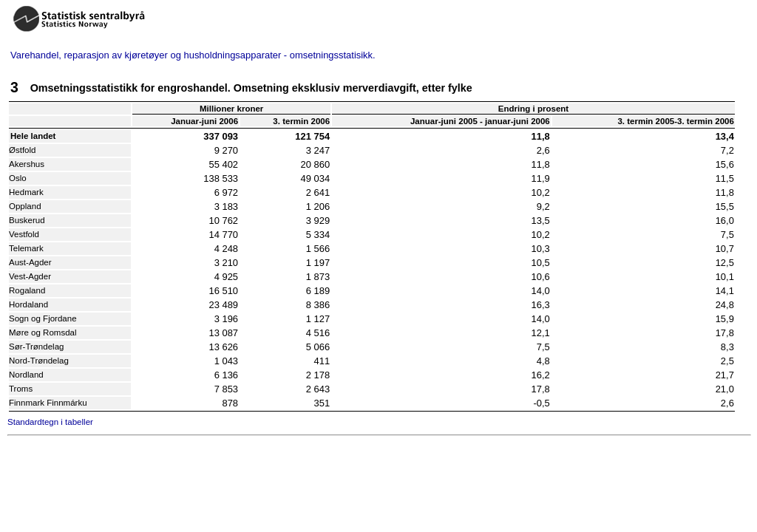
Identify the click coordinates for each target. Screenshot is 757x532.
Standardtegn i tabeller (50, 422)
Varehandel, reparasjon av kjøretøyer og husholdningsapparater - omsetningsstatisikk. (193, 55)
